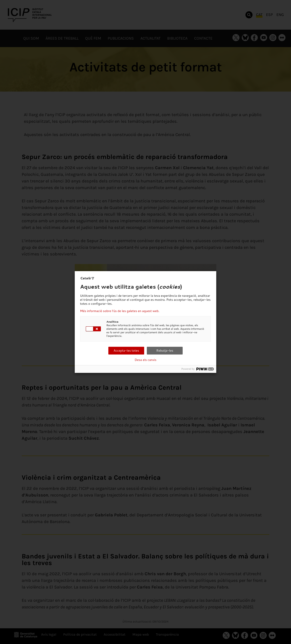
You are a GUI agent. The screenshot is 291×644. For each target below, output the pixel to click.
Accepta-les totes (126, 351)
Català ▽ (87, 278)
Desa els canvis (145, 360)
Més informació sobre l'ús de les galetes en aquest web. (120, 311)
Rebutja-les (165, 351)
